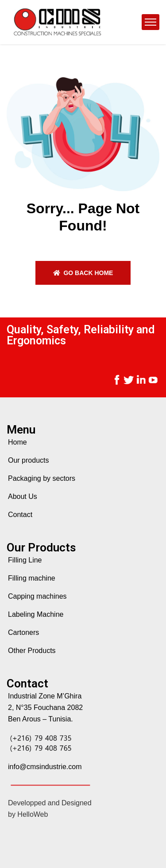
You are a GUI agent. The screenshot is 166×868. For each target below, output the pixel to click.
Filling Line (25, 560)
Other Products (32, 651)
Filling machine (32, 578)
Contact (20, 515)
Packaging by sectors (42, 478)
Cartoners (23, 632)
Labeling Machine (36, 614)
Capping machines (37, 596)
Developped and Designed (50, 803)
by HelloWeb (28, 814)
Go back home (83, 273)
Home (17, 442)
